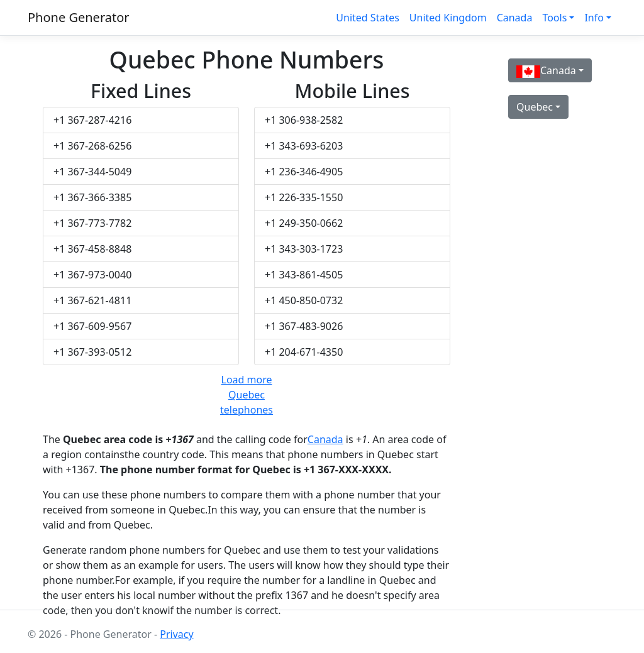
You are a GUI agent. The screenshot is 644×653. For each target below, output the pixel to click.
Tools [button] (554, 18)
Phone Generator (79, 17)
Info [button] (594, 18)
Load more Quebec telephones (247, 395)
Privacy (176, 634)
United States (368, 18)
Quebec (535, 107)
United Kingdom (448, 18)
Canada (515, 18)
